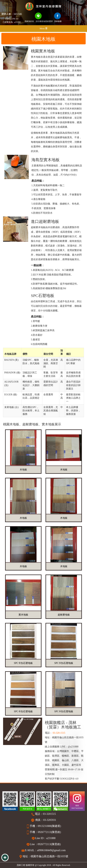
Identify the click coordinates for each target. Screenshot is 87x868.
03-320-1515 (59, 733)
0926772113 (44, 832)
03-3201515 (49, 814)
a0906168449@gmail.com (51, 850)
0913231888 (44, 826)
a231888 (17, 22)
